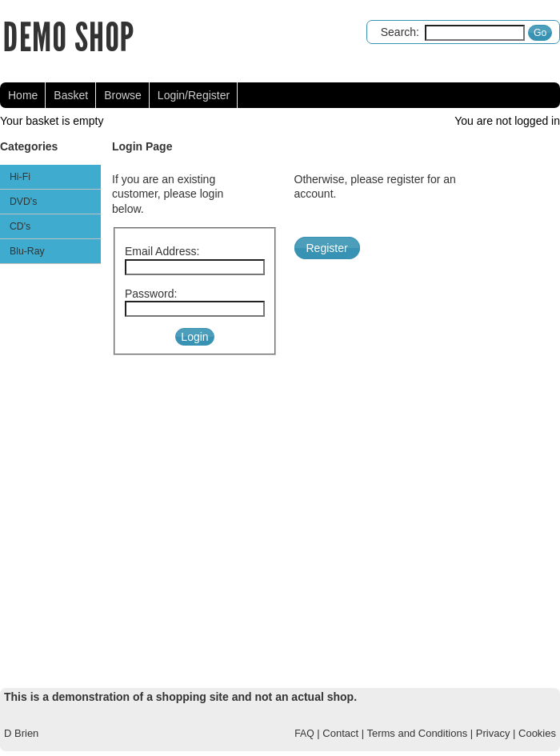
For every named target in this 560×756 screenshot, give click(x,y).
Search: (400, 32)
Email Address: (162, 251)
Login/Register (194, 95)
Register (327, 248)
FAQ (304, 734)
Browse (123, 95)
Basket (71, 95)
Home (23, 95)
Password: (151, 294)
